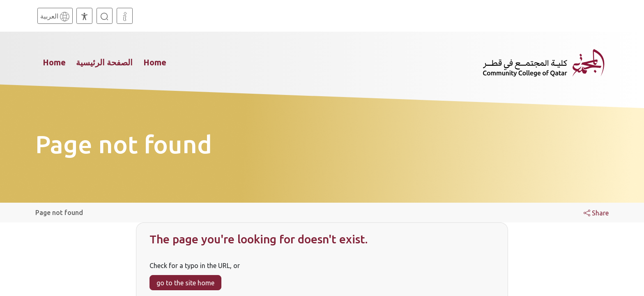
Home (54, 62)
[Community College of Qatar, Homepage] (544, 62)
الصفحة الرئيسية (104, 62)
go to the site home (185, 283)
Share (596, 213)
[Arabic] (55, 16)
